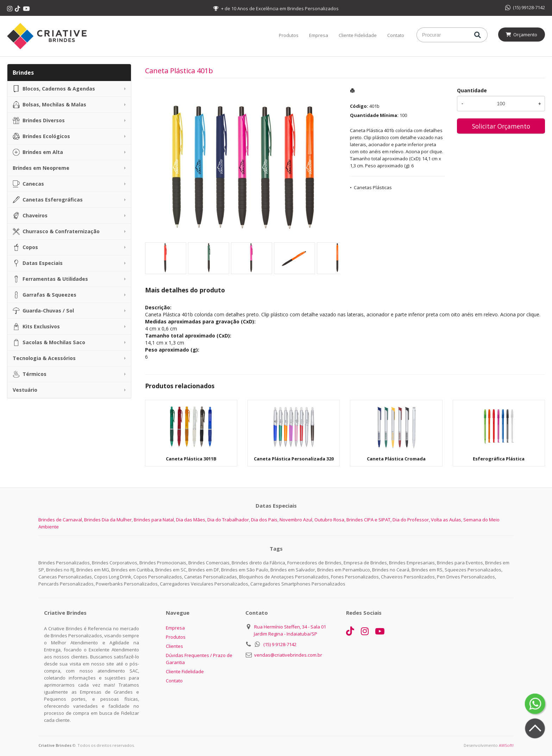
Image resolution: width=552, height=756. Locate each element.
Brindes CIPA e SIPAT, (369, 520)
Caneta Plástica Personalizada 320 (294, 459)
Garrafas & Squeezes (45, 295)
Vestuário (25, 390)
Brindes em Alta (38, 152)
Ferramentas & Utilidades (50, 279)
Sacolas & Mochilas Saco (49, 342)
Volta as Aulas (446, 520)
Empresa (319, 35)
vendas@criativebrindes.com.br (288, 655)
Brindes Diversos (39, 120)
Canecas (28, 184)
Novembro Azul (296, 520)
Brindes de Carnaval (60, 520)
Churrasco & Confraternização (56, 231)
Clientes (174, 646)
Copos (25, 247)
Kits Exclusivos (36, 327)
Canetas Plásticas (373, 187)
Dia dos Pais (264, 520)
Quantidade (472, 90)
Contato (396, 35)
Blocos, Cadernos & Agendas (54, 89)
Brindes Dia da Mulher (108, 520)
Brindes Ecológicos (41, 136)
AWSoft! (506, 745)
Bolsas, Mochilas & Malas (49, 105)
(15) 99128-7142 (525, 7)
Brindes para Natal (154, 520)
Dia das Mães (191, 520)
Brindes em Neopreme (41, 168)
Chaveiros (30, 216)
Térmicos (30, 374)
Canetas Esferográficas (48, 200)
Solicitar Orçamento (501, 126)
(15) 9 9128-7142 (280, 644)
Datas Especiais (38, 263)
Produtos (289, 35)
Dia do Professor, (411, 520)
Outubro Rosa (329, 520)
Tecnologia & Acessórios (44, 358)
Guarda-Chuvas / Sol (43, 311)
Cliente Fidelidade (358, 35)
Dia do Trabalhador (228, 520)
